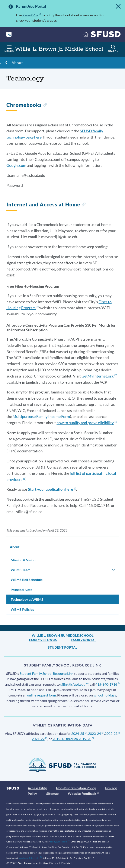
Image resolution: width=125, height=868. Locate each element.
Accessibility (37, 788)
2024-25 (79, 733)
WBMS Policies (22, 609)
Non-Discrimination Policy (76, 788)
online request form (41, 695)
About (17, 63)
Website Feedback (83, 793)
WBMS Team (20, 570)
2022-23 (113, 733)
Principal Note (22, 590)
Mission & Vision (23, 560)
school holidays (105, 695)
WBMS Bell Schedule (27, 580)
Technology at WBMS (27, 599)
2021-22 (40, 739)
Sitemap (52, 793)
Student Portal (62, 647)
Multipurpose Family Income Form (41, 416)
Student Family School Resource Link (47, 673)
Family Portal (84, 640)
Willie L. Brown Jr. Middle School (63, 635)
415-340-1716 (108, 684)
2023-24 (96, 733)
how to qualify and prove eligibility (86, 423)
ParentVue (32, 15)
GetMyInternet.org (99, 376)
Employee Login (43, 640)
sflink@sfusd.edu (74, 684)
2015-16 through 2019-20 (73, 739)
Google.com (16, 165)
